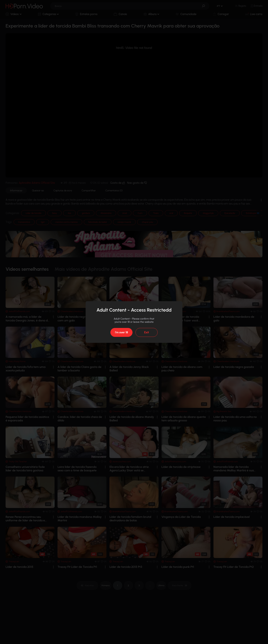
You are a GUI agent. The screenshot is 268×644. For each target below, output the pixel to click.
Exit (147, 332)
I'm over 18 (121, 332)
